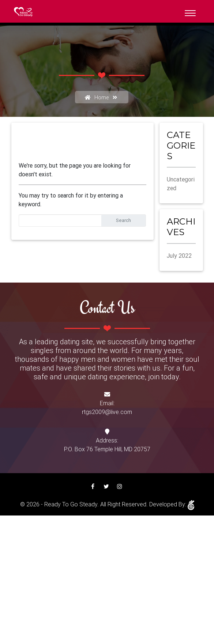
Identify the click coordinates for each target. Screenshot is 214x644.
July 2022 (179, 256)
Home (95, 97)
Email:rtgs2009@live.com (107, 407)
